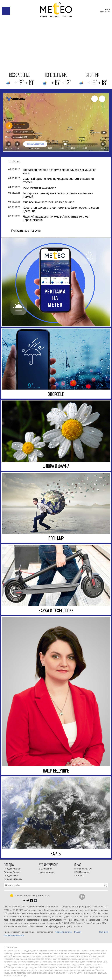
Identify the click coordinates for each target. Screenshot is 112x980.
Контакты (79, 876)
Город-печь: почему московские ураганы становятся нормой (58, 195)
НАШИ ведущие (82, 872)
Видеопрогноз (45, 869)
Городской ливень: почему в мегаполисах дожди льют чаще (59, 171)
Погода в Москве (12, 869)
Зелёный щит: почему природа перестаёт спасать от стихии (59, 180)
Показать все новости (26, 231)
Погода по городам (13, 879)
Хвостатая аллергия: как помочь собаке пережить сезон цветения (61, 209)
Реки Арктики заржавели (40, 188)
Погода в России (12, 872)
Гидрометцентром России (68, 932)
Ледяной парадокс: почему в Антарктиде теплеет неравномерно (56, 218)
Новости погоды (47, 872)
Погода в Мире (11, 876)
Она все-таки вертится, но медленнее (48, 202)
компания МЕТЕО (83, 869)
